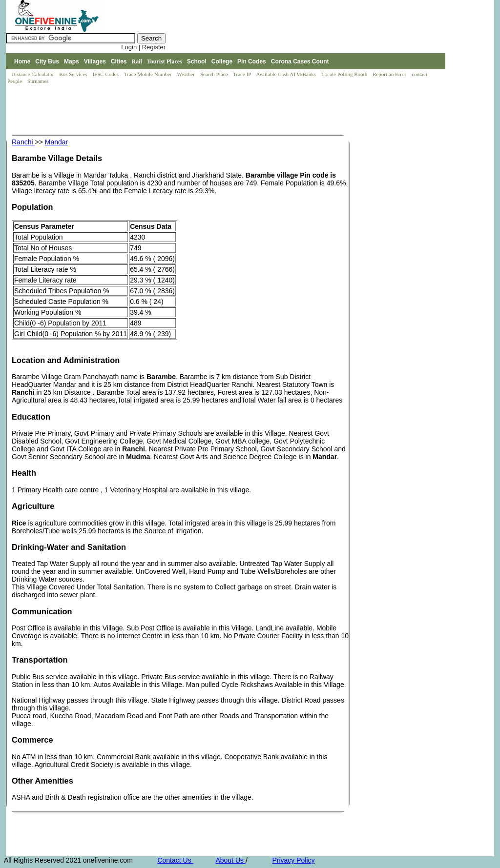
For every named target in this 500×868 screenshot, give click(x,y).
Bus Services (73, 74)
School (197, 61)
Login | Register (143, 47)
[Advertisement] (184, 110)
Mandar (56, 142)
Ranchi (23, 142)
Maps (72, 61)
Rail (137, 61)
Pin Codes (252, 61)
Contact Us (175, 860)
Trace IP (243, 74)
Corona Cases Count (300, 61)
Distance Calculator (32, 74)
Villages (95, 61)
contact (420, 74)
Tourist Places (165, 61)
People (15, 81)
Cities (119, 61)
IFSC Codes (106, 74)
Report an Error (390, 74)
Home (22, 61)
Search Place (215, 74)
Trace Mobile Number (149, 74)
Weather (187, 74)
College (222, 61)
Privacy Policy (293, 860)
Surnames (38, 81)
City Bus (47, 61)
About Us (230, 860)
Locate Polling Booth (345, 74)
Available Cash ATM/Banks (286, 74)
